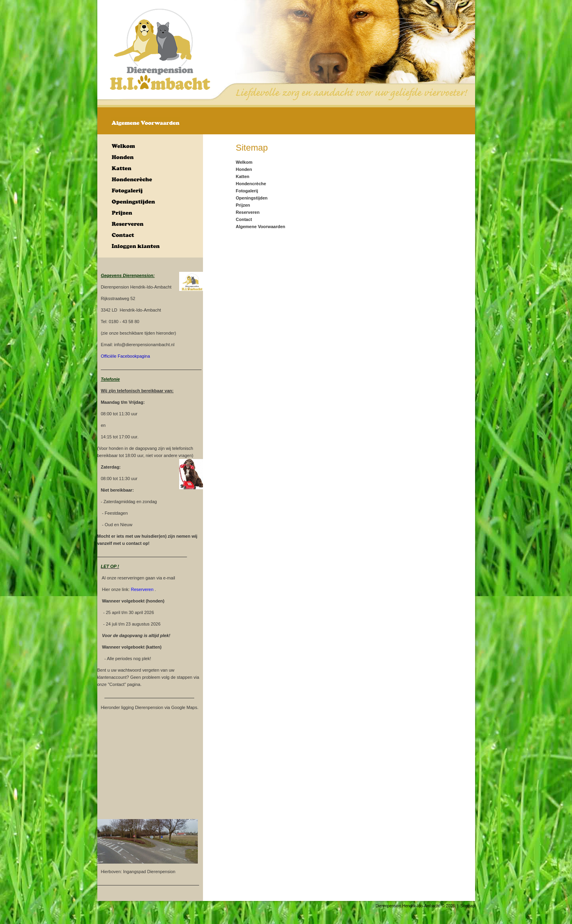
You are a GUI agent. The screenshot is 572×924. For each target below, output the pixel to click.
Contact (244, 219)
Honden (244, 169)
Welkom (244, 162)
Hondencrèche (251, 184)
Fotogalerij (247, 191)
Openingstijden (252, 198)
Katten (243, 176)
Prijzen (243, 205)
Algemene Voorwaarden (261, 227)
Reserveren (248, 212)
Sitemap (468, 906)
